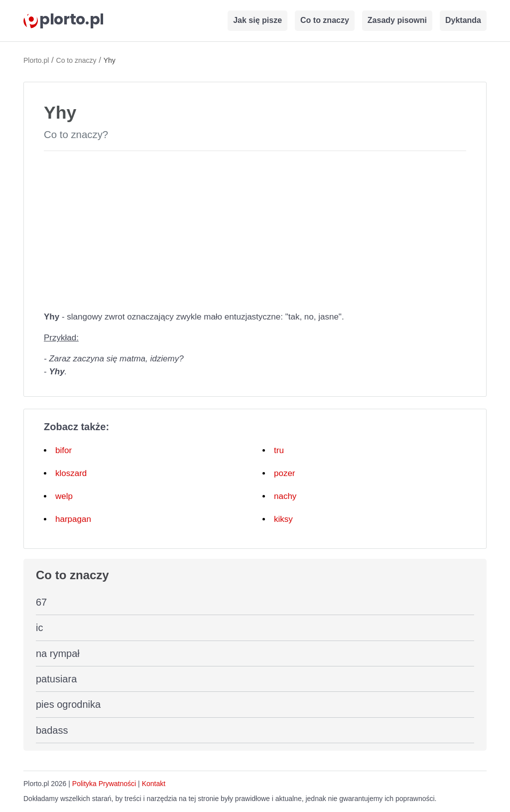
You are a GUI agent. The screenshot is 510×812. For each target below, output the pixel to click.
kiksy (283, 519)
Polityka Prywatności (104, 784)
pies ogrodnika (68, 704)
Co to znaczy (325, 20)
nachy (285, 496)
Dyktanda (463, 20)
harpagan (73, 519)
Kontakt (154, 784)
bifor (64, 450)
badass (52, 730)
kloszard (71, 473)
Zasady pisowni (397, 20)
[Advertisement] (255, 229)
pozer (285, 473)
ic (39, 628)
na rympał (58, 653)
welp (64, 496)
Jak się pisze (257, 20)
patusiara (56, 679)
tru (279, 450)
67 (41, 602)
